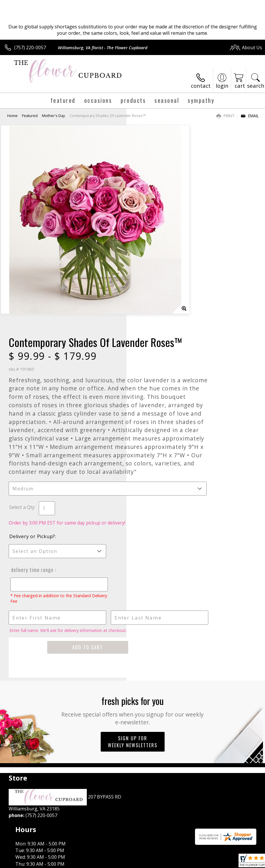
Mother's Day (53, 116)
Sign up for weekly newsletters (133, 616)
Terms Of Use (131, 862)
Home (12, 116)
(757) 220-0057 (30, 47)
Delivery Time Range (158, 444)
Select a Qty (148, 382)
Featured (30, 116)
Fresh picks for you (133, 585)
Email (250, 116)
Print (226, 116)
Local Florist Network (205, 862)
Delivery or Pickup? (159, 411)
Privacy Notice (164, 862)
